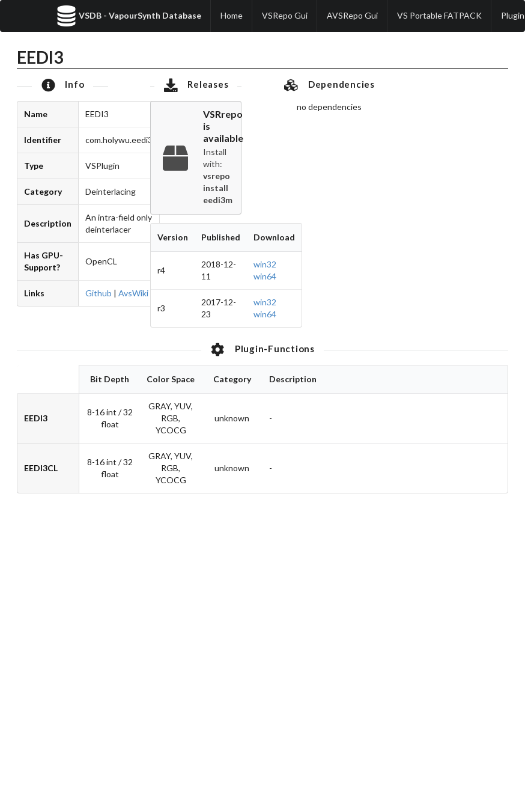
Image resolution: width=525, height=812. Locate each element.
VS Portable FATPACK (439, 15)
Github (99, 293)
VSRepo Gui (285, 15)
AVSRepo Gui (352, 15)
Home (232, 15)
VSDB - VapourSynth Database (129, 16)
